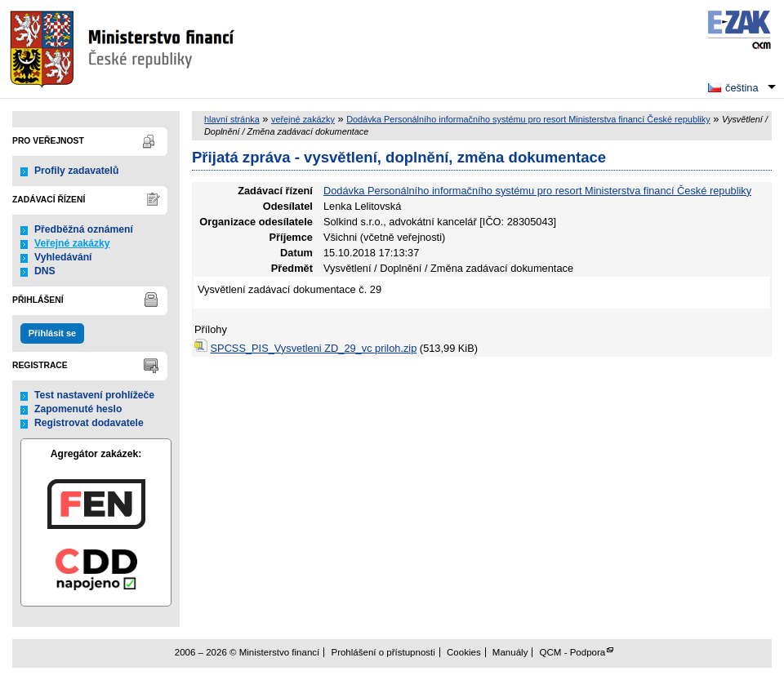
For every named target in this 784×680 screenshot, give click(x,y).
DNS (45, 271)
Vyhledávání (63, 257)
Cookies (464, 652)
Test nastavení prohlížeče (94, 395)
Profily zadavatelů (76, 171)
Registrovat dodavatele (89, 423)
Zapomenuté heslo (78, 409)
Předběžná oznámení (84, 229)
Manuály (510, 652)
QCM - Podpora (573, 652)
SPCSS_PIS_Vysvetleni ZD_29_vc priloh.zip (314, 348)
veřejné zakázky (303, 119)
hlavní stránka (232, 119)
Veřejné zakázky (72, 243)
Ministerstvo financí (124, 49)
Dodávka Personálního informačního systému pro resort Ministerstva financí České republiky (528, 119)
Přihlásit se (52, 333)
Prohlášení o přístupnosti (383, 652)
